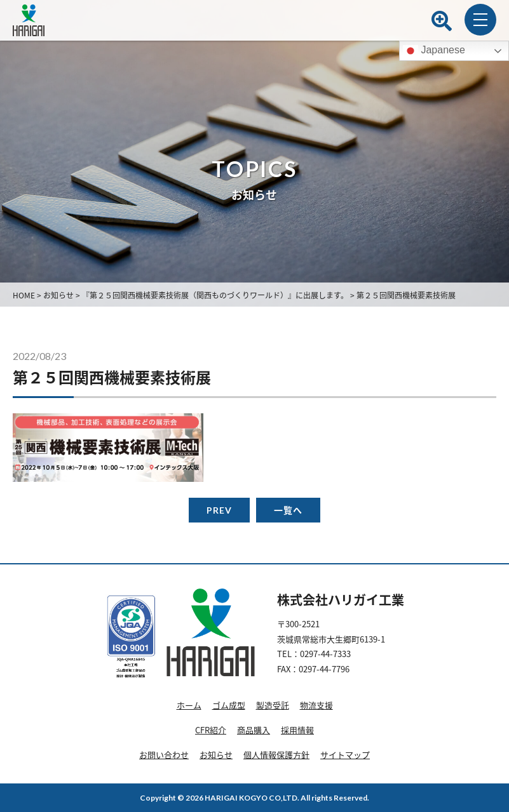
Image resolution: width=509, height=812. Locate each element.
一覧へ (288, 510)
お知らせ (216, 755)
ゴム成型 (229, 705)
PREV (219, 510)
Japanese (434, 51)
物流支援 (316, 705)
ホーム (189, 705)
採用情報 (297, 730)
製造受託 (273, 705)
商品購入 (254, 730)
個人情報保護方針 (276, 755)
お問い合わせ (164, 755)
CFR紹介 (211, 730)
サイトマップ (345, 755)
